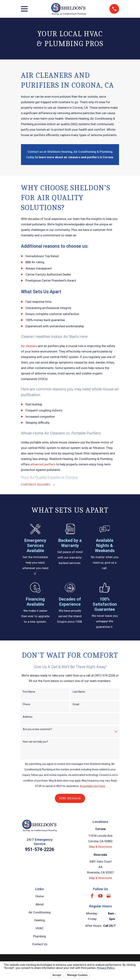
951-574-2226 (40, 851)
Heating (40, 921)
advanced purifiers (43, 464)
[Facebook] (92, 897)
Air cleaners (29, 346)
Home (40, 897)
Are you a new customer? (37, 730)
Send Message (70, 799)
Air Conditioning (40, 913)
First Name (29, 693)
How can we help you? (35, 743)
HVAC (40, 929)
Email (76, 705)
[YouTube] (100, 897)
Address (28, 718)
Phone (27, 705)
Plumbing (40, 937)
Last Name (79, 693)
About (40, 905)
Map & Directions (100, 848)
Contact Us (40, 945)
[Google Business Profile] (109, 897)
